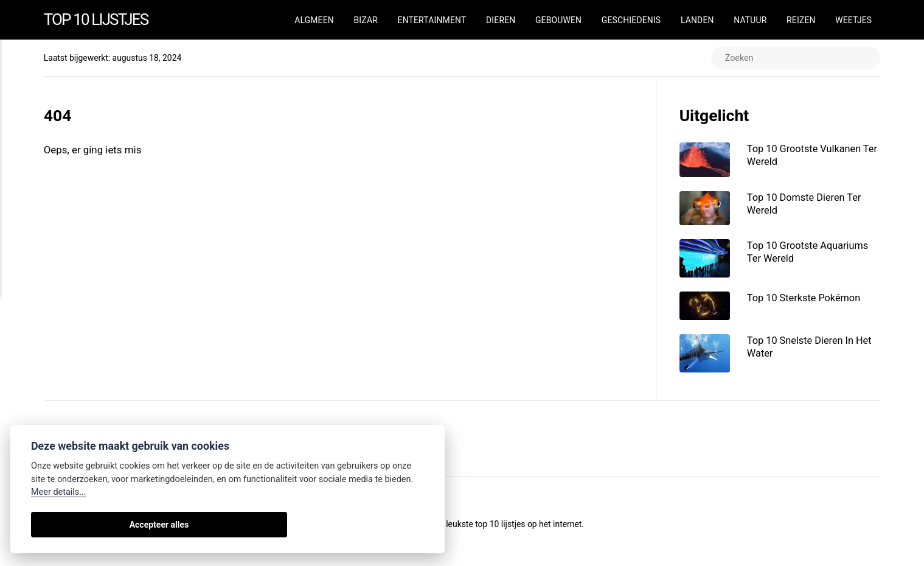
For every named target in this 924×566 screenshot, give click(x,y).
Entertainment (432, 20)
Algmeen (314, 20)
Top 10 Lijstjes (101, 20)
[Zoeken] (793, 58)
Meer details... (59, 492)
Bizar (366, 20)
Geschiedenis (631, 20)
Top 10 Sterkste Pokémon (808, 302)
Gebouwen (558, 20)
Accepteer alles (74, 525)
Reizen (801, 20)
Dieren (501, 20)
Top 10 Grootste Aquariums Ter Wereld (812, 255)
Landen (697, 20)
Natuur (750, 20)
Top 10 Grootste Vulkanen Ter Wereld (808, 156)
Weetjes (853, 20)
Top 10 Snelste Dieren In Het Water (814, 352)
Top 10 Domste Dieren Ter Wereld (808, 206)
